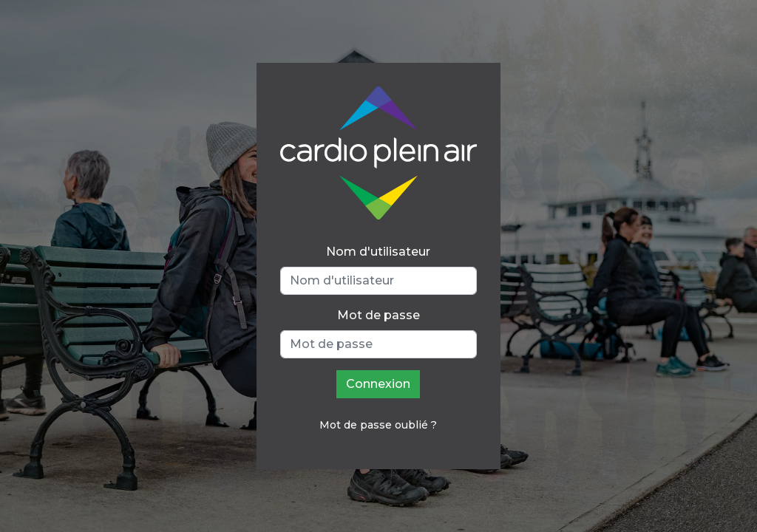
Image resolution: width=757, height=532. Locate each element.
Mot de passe (378, 315)
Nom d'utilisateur (378, 252)
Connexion (378, 384)
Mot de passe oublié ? (378, 425)
